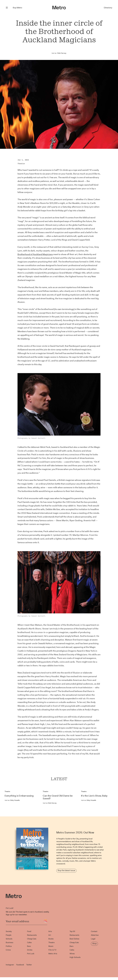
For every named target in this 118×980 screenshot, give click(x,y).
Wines (72, 954)
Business (10, 942)
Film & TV (52, 950)
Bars (29, 946)
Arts (50, 931)
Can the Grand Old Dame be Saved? (58, 797)
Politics (9, 946)
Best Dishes (74, 939)
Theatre (21, 164)
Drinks (30, 950)
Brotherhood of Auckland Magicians (35, 254)
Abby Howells (12, 800)
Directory (108, 8)
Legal (93, 939)
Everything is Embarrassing (19, 796)
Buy (17, 8)
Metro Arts (53, 954)
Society (9, 931)
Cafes (29, 942)
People (9, 935)
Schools (9, 939)
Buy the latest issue (66, 870)
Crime (8, 950)
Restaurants (32, 935)
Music (51, 946)
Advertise (95, 935)
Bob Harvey (62, 53)
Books (51, 939)
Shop (94, 944)
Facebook (20, 965)
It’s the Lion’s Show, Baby (94, 796)
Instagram (10, 965)
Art (50, 935)
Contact (94, 931)
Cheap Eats (32, 939)
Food (29, 931)
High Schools (75, 957)
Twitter (29, 965)
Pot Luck (31, 954)
